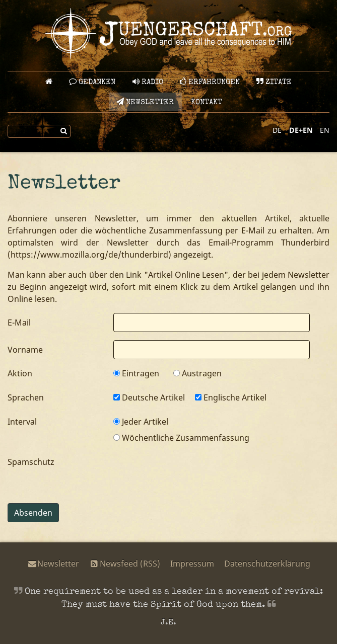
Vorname (25, 350)
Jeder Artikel (141, 422)
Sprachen (26, 397)
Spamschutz (31, 462)
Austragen (197, 373)
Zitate (274, 82)
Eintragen (136, 373)
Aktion (20, 373)
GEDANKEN (92, 82)
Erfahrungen (210, 82)
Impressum (192, 563)
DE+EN (301, 130)
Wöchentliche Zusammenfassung (181, 438)
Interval (22, 422)
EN (325, 130)
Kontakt (207, 102)
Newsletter (145, 102)
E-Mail (19, 323)
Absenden (33, 513)
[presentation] (190, 475)
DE (277, 130)
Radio (148, 82)
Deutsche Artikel (149, 397)
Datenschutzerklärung (267, 563)
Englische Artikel (231, 397)
